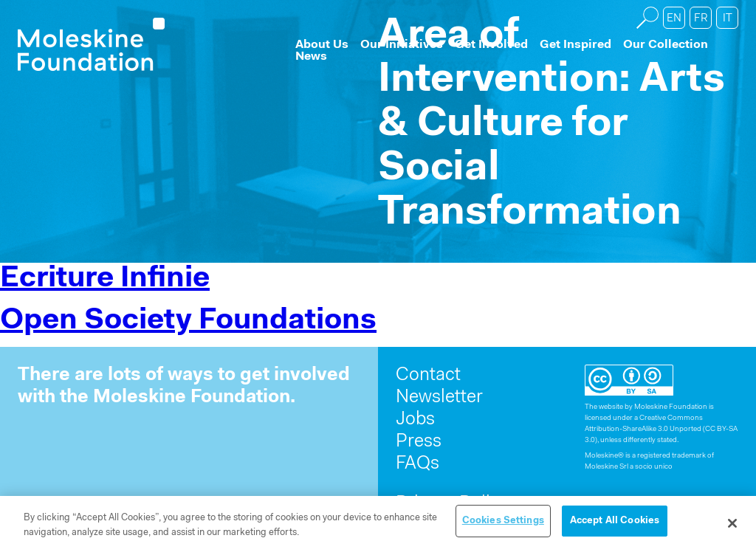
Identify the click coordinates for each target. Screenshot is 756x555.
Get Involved (491, 45)
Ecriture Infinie (105, 279)
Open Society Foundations (188, 321)
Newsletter (439, 397)
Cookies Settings (503, 521)
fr (701, 19)
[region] (378, 525)
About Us (322, 45)
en (674, 19)
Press (419, 442)
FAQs (417, 464)
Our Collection (666, 45)
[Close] (732, 523)
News (311, 57)
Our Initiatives (402, 45)
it (728, 19)
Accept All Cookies (615, 521)
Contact (428, 375)
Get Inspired (575, 45)
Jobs (415, 420)
